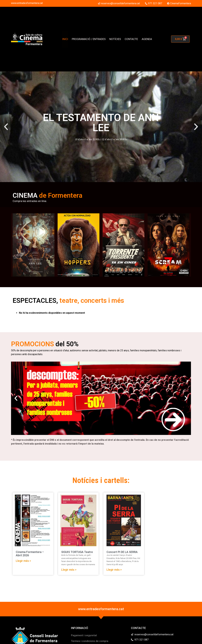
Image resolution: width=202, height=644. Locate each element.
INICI (65, 39)
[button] (6, 127)
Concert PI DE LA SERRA (122, 552)
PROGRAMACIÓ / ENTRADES (89, 39)
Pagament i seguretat (84, 635)
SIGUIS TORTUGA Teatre (77, 552)
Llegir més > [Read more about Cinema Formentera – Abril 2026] (23, 561)
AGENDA (147, 39)
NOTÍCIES (115, 39)
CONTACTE (131, 39)
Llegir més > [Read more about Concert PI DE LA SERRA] (114, 570)
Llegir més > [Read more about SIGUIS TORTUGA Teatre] (69, 570)
